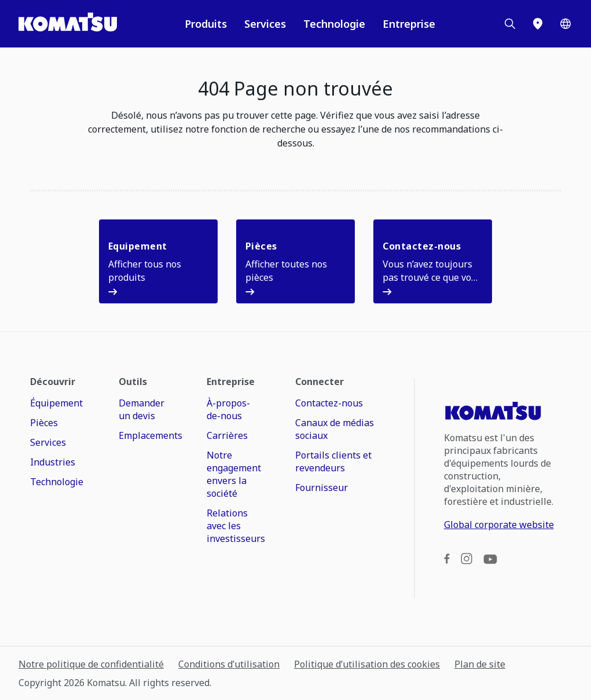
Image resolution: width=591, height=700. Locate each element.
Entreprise (409, 24)
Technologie (334, 24)
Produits (206, 24)
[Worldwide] (566, 24)
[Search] (510, 24)
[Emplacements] (538, 24)
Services (265, 24)
